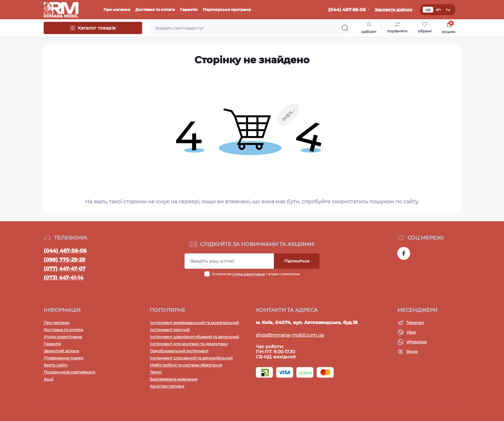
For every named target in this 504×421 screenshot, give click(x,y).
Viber (411, 332)
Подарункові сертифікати (69, 372)
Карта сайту (56, 365)
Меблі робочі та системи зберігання (186, 365)
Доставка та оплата (155, 9)
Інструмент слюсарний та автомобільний (191, 358)
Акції (49, 379)
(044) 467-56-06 (65, 251)
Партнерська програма (227, 9)
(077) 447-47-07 (65, 269)
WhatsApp (417, 342)
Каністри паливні (167, 386)
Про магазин (117, 9)
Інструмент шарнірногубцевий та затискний (194, 337)
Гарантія (189, 9)
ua (428, 9)
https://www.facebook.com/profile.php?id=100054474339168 (404, 253)
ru (448, 9)
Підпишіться (297, 261)
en (438, 9)
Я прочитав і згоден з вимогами (256, 274)
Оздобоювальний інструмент (179, 351)
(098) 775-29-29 (64, 260)
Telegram (415, 323)
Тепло (156, 372)
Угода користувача (249, 274)
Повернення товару (64, 358)
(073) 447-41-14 (63, 278)
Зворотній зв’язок (61, 351)
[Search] (345, 28)
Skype (412, 351)
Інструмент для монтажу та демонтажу (189, 344)
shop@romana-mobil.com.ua (290, 335)
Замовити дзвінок (394, 9)
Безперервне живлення (174, 379)
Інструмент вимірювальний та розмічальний (194, 323)
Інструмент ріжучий (170, 330)
